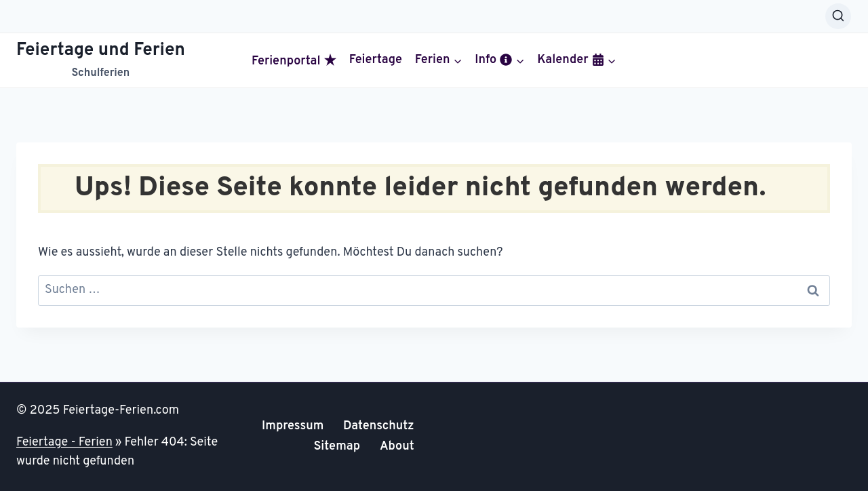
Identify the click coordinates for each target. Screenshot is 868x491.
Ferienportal (294, 61)
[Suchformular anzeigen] (838, 16)
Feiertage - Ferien (64, 443)
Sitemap (337, 447)
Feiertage (376, 60)
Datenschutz (379, 426)
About (397, 447)
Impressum (293, 426)
